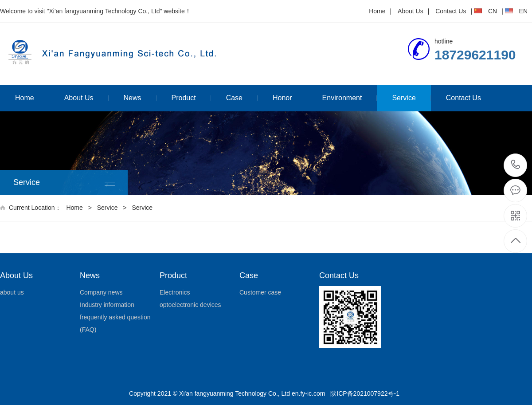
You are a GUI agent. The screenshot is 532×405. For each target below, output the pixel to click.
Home (377, 11)
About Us (411, 11)
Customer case (260, 292)
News (133, 98)
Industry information (107, 305)
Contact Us (451, 11)
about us (12, 292)
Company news (101, 292)
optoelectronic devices (190, 305)
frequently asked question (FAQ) (115, 323)
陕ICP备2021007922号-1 (365, 393)
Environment (342, 98)
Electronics (175, 292)
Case (234, 98)
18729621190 (516, 165)
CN (493, 11)
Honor (282, 98)
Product (184, 98)
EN (523, 11)
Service (404, 98)
